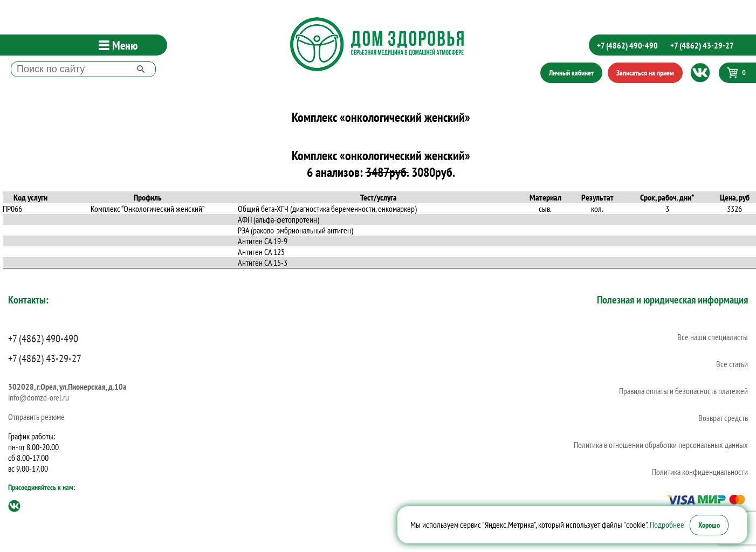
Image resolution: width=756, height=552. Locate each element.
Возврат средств (723, 418)
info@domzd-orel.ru (39, 397)
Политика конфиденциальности (700, 472)
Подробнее (667, 525)
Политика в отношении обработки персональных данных (661, 445)
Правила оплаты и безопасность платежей (683, 391)
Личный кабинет (571, 73)
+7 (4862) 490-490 (627, 45)
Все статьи (732, 364)
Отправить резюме (36, 417)
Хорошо (709, 525)
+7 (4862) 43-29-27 (702, 45)
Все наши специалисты (713, 337)
